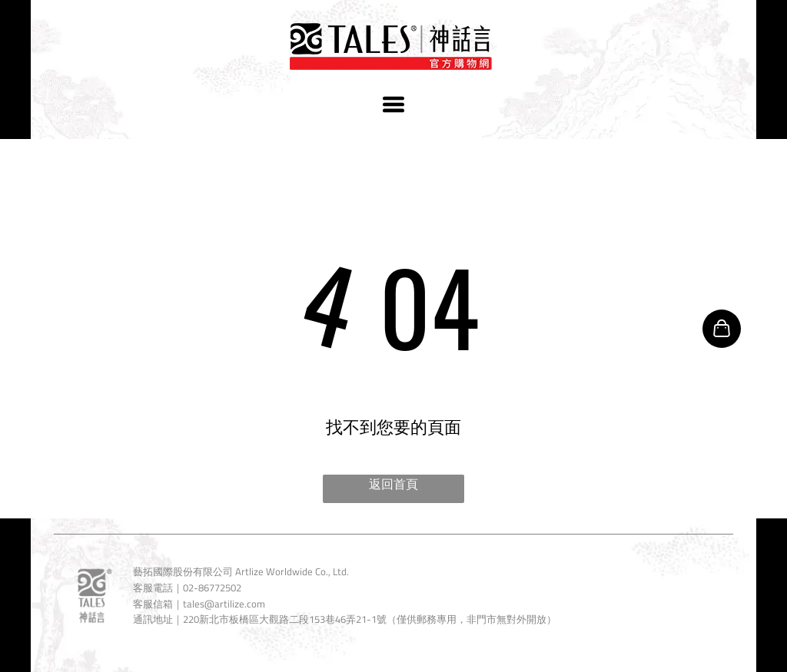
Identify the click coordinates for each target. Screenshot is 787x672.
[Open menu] (393, 104)
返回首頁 (393, 484)
